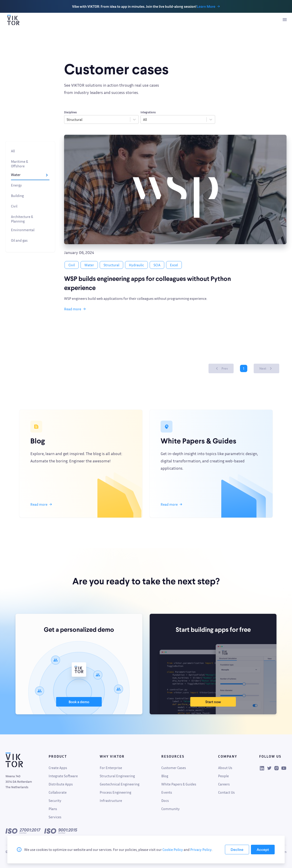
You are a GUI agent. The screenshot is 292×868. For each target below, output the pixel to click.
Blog (165, 776)
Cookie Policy (173, 850)
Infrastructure (111, 801)
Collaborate (58, 792)
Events (167, 792)
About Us (225, 768)
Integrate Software (63, 776)
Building (30, 197)
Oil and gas (30, 241)
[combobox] (67, 119)
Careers (224, 784)
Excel (174, 265)
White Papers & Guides (179, 784)
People (223, 776)
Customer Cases (174, 768)
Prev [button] (221, 368)
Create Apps (58, 768)
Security (55, 801)
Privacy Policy (201, 850)
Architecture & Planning (30, 219)
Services (55, 817)
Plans (53, 809)
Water (30, 176)
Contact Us (226, 792)
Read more (75, 309)
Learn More (209, 6)
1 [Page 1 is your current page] (244, 368)
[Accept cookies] (263, 850)
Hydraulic (136, 265)
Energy (30, 186)
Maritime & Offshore (30, 164)
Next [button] (266, 368)
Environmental (30, 231)
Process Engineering (115, 792)
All (30, 152)
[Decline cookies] (237, 850)
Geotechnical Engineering (120, 784)
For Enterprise (111, 768)
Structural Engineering (117, 776)
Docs (165, 801)
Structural (111, 265)
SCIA (157, 265)
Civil (30, 207)
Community (171, 809)
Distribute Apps (61, 784)
